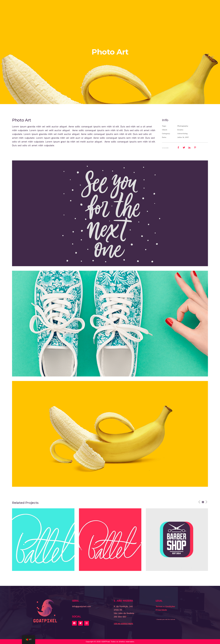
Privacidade (161, 610)
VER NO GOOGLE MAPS (123, 624)
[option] (43, 540)
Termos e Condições (165, 606)
